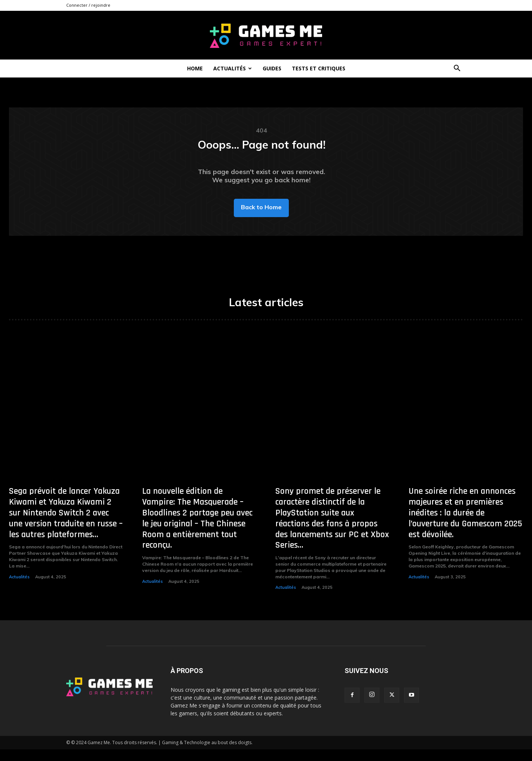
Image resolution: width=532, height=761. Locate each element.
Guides (272, 68)
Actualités (233, 68)
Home (195, 68)
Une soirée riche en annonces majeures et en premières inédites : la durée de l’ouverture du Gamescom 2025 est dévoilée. (465, 525)
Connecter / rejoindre (88, 5)
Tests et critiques (319, 68)
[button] (457, 69)
